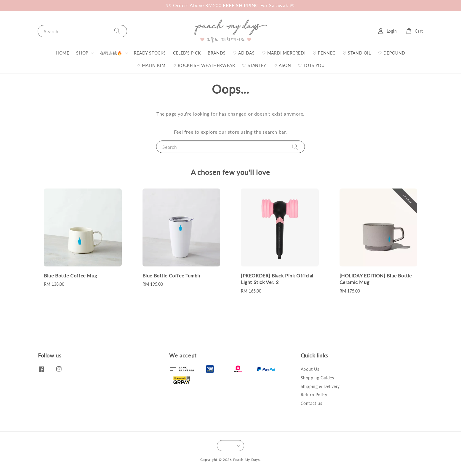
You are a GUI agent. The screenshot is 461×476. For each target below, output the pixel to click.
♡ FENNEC (324, 53)
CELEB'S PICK (187, 53)
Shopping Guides (317, 378)
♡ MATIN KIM (151, 65)
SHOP (82, 53)
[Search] (117, 31)
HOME (62, 53)
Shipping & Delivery (320, 386)
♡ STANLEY (254, 65)
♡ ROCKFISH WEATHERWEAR (204, 65)
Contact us (312, 403)
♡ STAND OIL (357, 53)
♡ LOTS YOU (311, 65)
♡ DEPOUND (392, 53)
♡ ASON (282, 65)
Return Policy (314, 395)
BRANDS (217, 53)
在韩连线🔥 (111, 53)
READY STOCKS (150, 53)
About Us (310, 369)
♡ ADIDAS (244, 53)
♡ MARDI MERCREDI (284, 53)
